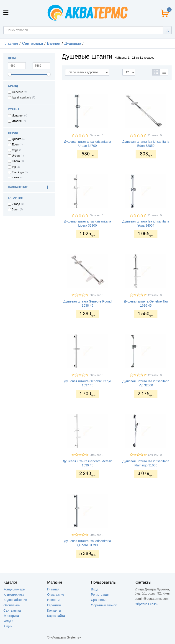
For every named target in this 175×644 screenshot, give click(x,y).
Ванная (54, 43)
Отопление (12, 605)
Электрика (11, 616)
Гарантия (54, 605)
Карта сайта (56, 616)
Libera (16, 161)
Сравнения (99, 600)
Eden (15, 145)
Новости (53, 600)
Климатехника (14, 595)
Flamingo (18, 172)
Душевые (73, 43)
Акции (8, 626)
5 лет (15, 209)
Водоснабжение (15, 600)
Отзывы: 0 (96, 135)
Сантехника (32, 43)
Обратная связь (146, 604)
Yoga (15, 150)
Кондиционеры (14, 589)
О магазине (56, 595)
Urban (16, 156)
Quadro (17, 139)
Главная (11, 43)
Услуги (8, 621)
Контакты (54, 610)
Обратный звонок (104, 605)
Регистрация (100, 595)
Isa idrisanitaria (22, 98)
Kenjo (15, 178)
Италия (17, 121)
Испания (18, 116)
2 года (16, 204)
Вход (95, 589)
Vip (14, 167)
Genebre (17, 92)
